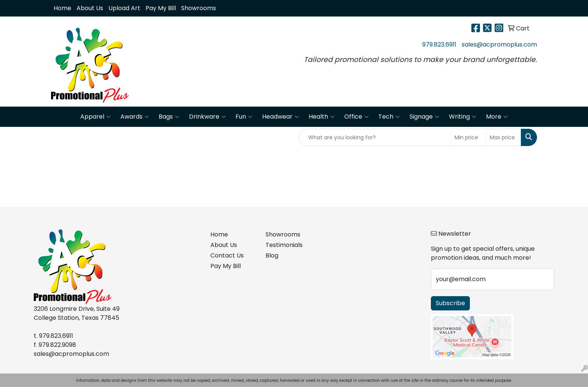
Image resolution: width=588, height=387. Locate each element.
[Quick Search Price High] (503, 137)
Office (356, 117)
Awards (135, 117)
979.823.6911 (439, 44)
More (497, 117)
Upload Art (124, 8)
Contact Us (227, 255)
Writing (463, 117)
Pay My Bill (161, 8)
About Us (90, 8)
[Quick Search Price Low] (468, 137)
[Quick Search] (375, 137)
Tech (389, 117)
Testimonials (284, 245)
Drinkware (207, 117)
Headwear (280, 117)
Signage (424, 117)
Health (322, 117)
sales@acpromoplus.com (499, 44)
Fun (244, 117)
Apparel (95, 117)
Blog (272, 255)
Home (62, 8)
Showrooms (199, 8)
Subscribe (450, 303)
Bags (169, 117)
